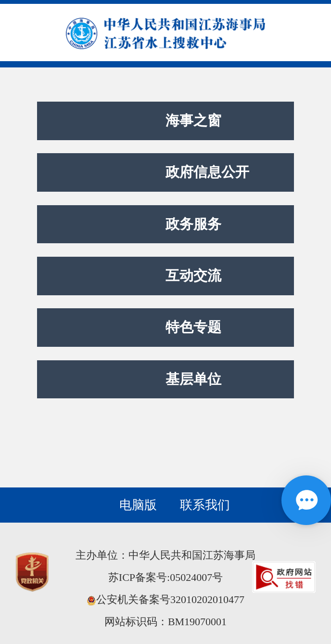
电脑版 (138, 505)
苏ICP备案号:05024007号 (165, 577)
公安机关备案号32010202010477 (165, 599)
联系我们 (205, 505)
